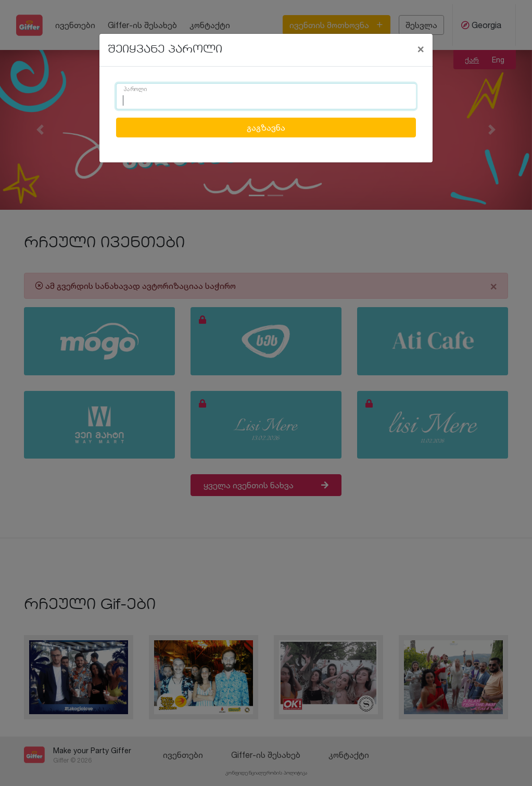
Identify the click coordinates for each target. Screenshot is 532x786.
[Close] (421, 48)
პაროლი (135, 90)
